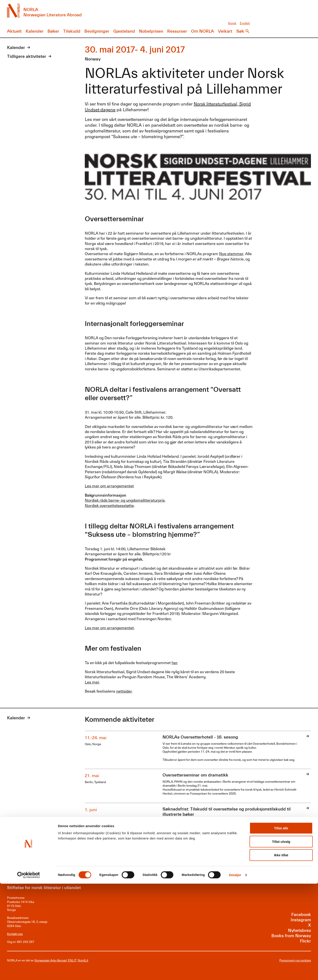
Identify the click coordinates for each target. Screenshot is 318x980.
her (174, 662)
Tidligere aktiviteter (27, 56)
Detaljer (235, 971)
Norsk (232, 23)
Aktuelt (14, 31)
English (245, 23)
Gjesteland (124, 31)
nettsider (124, 691)
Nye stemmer (231, 253)
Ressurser (177, 31)
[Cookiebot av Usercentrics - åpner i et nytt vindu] (29, 971)
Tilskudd (72, 31)
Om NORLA (203, 31)
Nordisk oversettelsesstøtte (109, 505)
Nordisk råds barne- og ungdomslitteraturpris (125, 500)
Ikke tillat (281, 951)
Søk (240, 31)
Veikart (225, 31)
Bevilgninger (97, 31)
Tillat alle (281, 924)
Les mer (92, 682)
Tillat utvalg (281, 938)
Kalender (35, 31)
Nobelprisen (151, 31)
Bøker (53, 31)
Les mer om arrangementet (109, 486)
